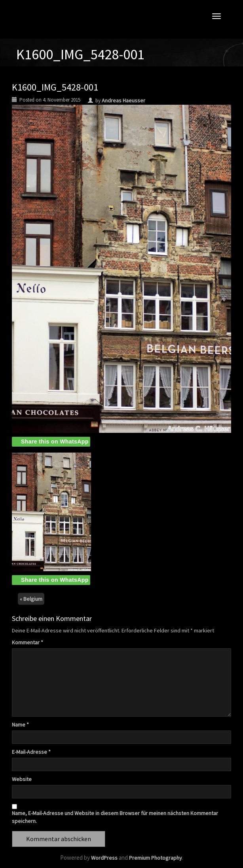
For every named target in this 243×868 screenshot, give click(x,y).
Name (20, 725)
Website (22, 779)
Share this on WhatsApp (55, 442)
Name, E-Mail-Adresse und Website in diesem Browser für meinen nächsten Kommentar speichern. (115, 817)
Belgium (33, 599)
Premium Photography (156, 858)
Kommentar (28, 642)
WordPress (104, 858)
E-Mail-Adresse (31, 752)
